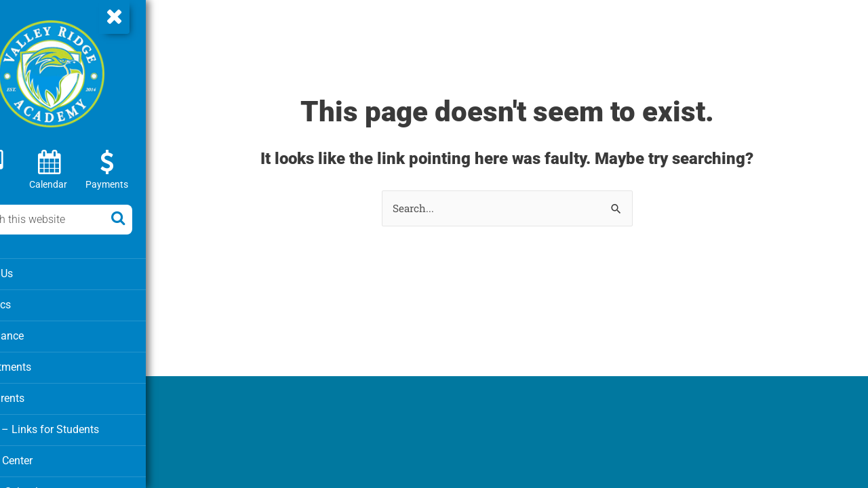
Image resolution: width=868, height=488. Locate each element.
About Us (35, 273)
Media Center (44, 456)
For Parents (40, 395)
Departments (43, 365)
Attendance (39, 334)
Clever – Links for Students (75, 426)
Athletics (34, 304)
